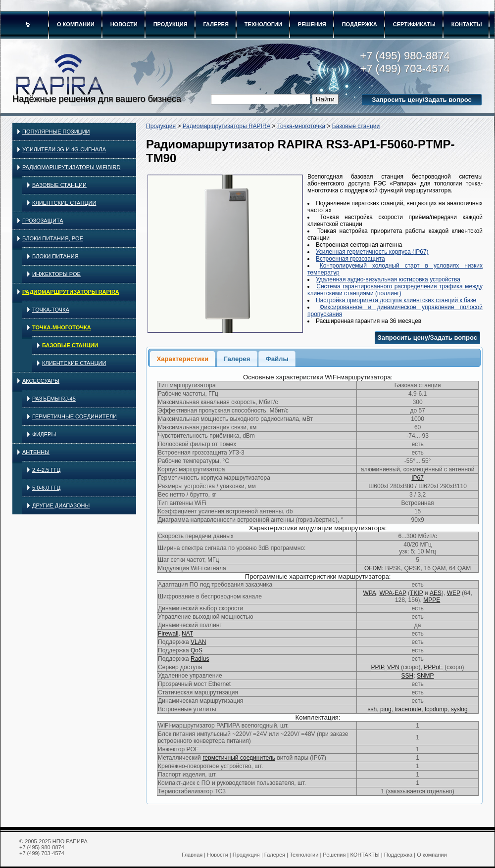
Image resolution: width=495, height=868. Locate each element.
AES (436, 593)
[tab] (182, 358)
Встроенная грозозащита (350, 259)
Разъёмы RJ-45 (54, 399)
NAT (187, 634)
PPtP (378, 667)
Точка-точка (51, 310)
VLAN (198, 642)
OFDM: (374, 568)
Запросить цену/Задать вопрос (421, 100)
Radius (200, 659)
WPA (369, 593)
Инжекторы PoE (56, 274)
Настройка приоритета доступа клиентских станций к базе (396, 300)
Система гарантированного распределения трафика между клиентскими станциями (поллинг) (395, 290)
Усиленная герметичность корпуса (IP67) (372, 252)
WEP (454, 593)
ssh (372, 709)
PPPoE (433, 667)
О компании (76, 24)
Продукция (171, 24)
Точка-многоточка (62, 327)
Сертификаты (414, 24)
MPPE (432, 600)
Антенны (36, 452)
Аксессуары (41, 381)
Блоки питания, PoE (53, 238)
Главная (192, 855)
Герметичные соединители (74, 416)
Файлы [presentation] (277, 359)
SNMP (425, 676)
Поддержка (360, 24)
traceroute (408, 709)
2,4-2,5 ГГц (46, 470)
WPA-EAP (393, 593)
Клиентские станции (64, 203)
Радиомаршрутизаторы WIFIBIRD (71, 167)
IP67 (418, 478)
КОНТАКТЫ (467, 24)
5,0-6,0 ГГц (46, 488)
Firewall (168, 634)
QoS (197, 650)
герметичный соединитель (239, 758)
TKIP (416, 593)
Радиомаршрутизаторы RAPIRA (71, 292)
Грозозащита (43, 221)
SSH (408, 676)
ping (386, 709)
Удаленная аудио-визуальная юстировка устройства (388, 279)
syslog (459, 709)
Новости (124, 24)
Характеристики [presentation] (182, 359)
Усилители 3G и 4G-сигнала (64, 149)
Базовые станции (59, 185)
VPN (393, 667)
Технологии (263, 24)
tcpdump (436, 709)
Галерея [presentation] (237, 359)
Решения (312, 24)
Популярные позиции (56, 132)
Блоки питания (55, 256)
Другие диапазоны (61, 505)
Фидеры (44, 434)
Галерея (216, 24)
